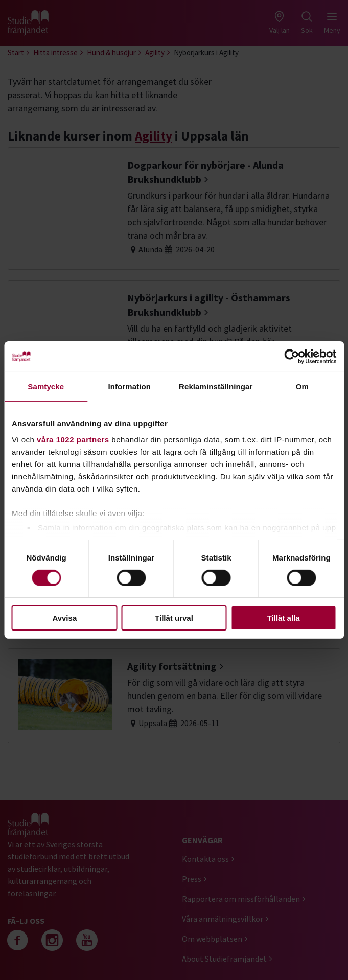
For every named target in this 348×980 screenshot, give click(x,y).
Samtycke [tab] (46, 387)
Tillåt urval (174, 618)
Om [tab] (302, 387)
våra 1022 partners (73, 439)
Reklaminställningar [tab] (216, 387)
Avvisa (64, 618)
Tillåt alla (284, 618)
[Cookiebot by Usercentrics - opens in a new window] (292, 357)
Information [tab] (129, 387)
